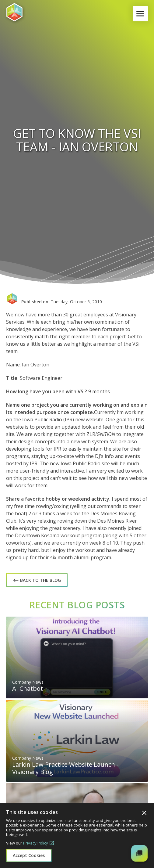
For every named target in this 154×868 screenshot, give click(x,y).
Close (144, 813)
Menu (142, 14)
